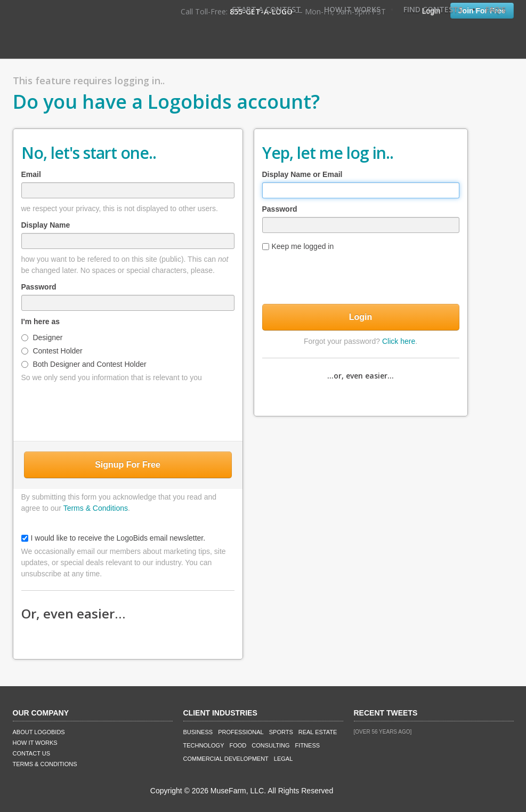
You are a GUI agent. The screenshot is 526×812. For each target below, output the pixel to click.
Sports (281, 732)
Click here (399, 341)
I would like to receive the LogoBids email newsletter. (114, 538)
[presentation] (128, 409)
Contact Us (32, 753)
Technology (204, 745)
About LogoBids (39, 732)
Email (31, 174)
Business (198, 732)
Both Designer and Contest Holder (84, 364)
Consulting (270, 745)
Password (39, 287)
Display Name (46, 225)
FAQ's (496, 9)
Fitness (307, 745)
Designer (42, 337)
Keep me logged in (298, 246)
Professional (241, 732)
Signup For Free (128, 465)
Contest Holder (52, 351)
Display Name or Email (302, 174)
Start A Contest (266, 9)
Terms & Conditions (96, 508)
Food (238, 745)
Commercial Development (226, 759)
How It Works (352, 9)
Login (361, 317)
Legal (283, 759)
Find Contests (433, 9)
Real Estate (318, 732)
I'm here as (41, 321)
